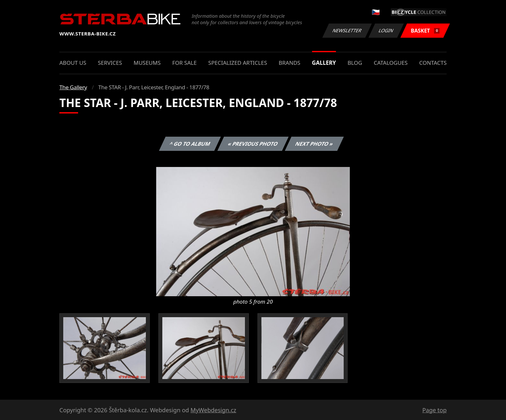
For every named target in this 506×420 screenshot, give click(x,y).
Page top (435, 410)
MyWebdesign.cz (213, 410)
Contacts (433, 63)
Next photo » (314, 144)
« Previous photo (253, 144)
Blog (355, 63)
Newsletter (347, 30)
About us (73, 63)
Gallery (324, 63)
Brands (289, 63)
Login (386, 30)
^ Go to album (190, 144)
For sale (185, 63)
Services (110, 63)
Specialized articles (238, 63)
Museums (147, 63)
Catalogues (391, 63)
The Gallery (73, 87)
